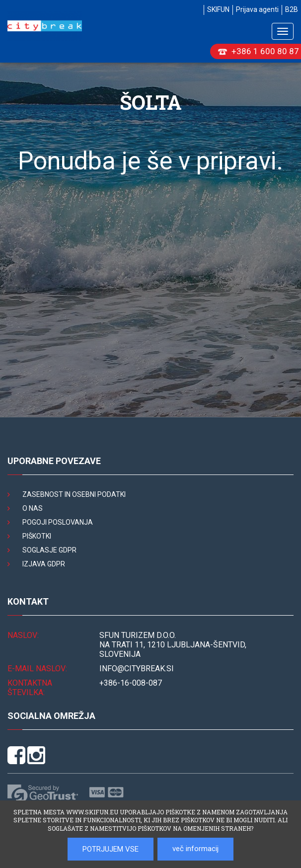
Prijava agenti (257, 9)
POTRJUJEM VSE (111, 849)
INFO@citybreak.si (137, 669)
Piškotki (37, 536)
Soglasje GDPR (49, 550)
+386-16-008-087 (131, 683)
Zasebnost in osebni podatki (74, 494)
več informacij (195, 849)
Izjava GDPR (44, 564)
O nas (33, 508)
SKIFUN (218, 9)
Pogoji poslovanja (58, 522)
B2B (292, 9)
